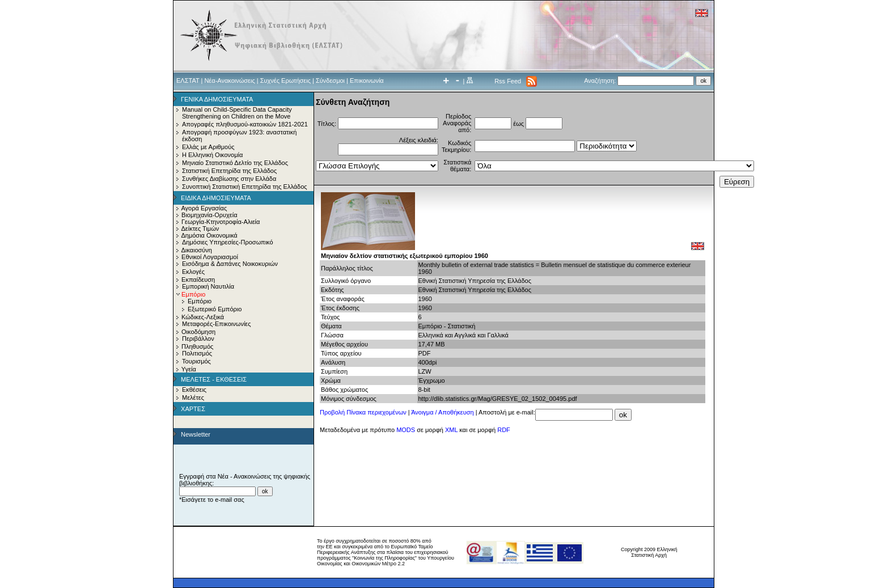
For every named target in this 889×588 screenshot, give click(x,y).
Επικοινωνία (367, 81)
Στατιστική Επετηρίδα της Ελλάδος (229, 171)
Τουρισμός (196, 361)
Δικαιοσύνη (196, 250)
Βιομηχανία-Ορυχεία (209, 215)
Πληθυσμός (197, 346)
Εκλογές (193, 272)
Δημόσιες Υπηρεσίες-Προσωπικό (228, 242)
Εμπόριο (200, 301)
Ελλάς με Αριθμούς (208, 147)
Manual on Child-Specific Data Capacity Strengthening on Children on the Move (237, 113)
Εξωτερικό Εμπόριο (215, 309)
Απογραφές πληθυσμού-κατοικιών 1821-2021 (245, 124)
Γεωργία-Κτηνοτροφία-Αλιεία (221, 222)
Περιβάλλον (198, 339)
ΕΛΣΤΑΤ (188, 81)
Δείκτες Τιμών (200, 229)
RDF (504, 430)
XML (451, 430)
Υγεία (189, 369)
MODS (406, 430)
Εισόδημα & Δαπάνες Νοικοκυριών (230, 264)
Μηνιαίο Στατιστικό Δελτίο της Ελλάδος (235, 163)
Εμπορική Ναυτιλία (208, 286)
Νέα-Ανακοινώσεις (229, 81)
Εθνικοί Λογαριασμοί (210, 257)
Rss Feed (508, 81)
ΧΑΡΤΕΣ (193, 409)
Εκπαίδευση (198, 280)
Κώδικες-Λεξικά (203, 317)
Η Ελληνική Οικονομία (212, 155)
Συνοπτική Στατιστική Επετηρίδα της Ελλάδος (245, 187)
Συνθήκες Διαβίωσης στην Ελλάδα (229, 179)
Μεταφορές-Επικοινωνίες (217, 324)
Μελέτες (193, 397)
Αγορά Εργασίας (204, 208)
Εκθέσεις (194, 390)
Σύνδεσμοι (330, 81)
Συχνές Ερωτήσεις (285, 81)
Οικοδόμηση (198, 332)
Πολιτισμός (197, 353)
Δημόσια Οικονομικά (209, 235)
